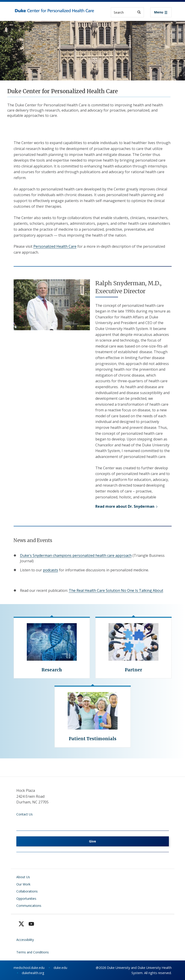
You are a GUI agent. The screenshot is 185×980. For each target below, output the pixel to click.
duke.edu (60, 968)
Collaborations (27, 891)
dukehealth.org (33, 973)
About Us (23, 877)
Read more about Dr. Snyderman (125, 506)
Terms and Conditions (33, 952)
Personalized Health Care (55, 246)
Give (92, 841)
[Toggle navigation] (161, 12)
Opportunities (26, 899)
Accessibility (25, 940)
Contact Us (25, 814)
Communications (29, 906)
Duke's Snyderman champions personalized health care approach (76, 555)
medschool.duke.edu (29, 968)
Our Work (23, 884)
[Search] (139, 12)
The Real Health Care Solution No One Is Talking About (116, 590)
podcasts (51, 570)
